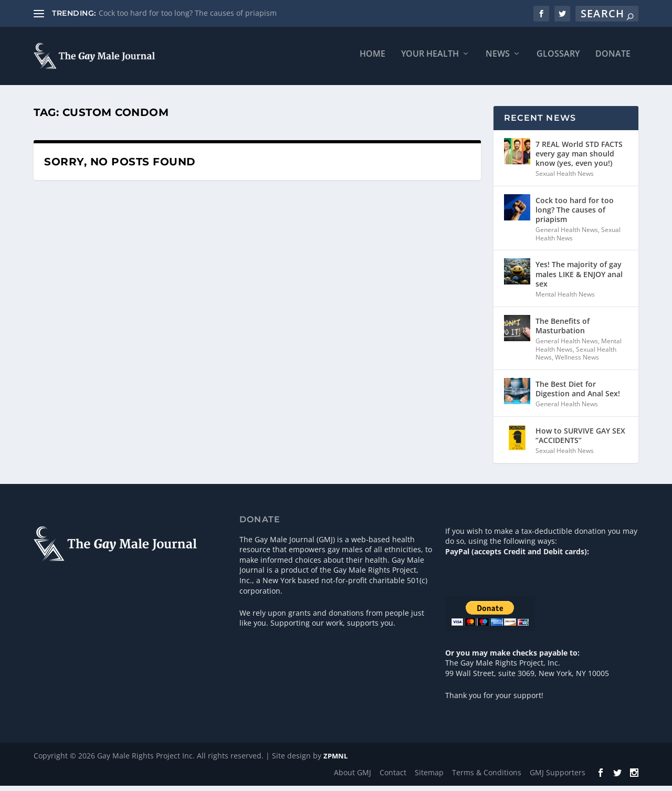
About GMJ (353, 777)
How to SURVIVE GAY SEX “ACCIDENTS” (580, 440)
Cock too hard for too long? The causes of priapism (188, 13)
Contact (393, 777)
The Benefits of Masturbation (563, 330)
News (498, 59)
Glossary (558, 59)
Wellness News (577, 362)
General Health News (567, 235)
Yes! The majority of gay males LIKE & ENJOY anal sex (579, 279)
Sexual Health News (565, 179)
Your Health (430, 59)
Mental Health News (565, 299)
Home (372, 59)
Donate (613, 59)
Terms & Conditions (487, 777)
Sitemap (429, 777)
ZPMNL (335, 761)
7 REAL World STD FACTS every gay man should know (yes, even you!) (579, 158)
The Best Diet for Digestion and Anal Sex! (578, 393)
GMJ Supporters (558, 777)
